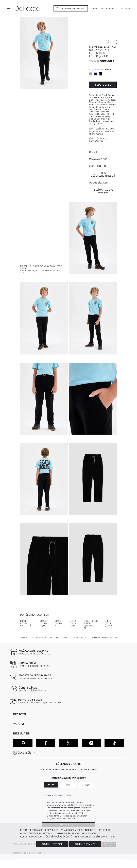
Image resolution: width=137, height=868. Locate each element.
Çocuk (86, 785)
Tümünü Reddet (52, 844)
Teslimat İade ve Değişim (103, 191)
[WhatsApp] (23, 743)
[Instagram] (91, 743)
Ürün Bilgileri (98, 166)
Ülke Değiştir (26, 753)
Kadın (51, 785)
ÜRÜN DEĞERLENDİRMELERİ (103, 174)
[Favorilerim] (108, 8)
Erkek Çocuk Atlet (58, 623)
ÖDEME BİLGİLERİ (99, 183)
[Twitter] (69, 743)
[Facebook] (46, 743)
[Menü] (9, 8)
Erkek (68, 785)
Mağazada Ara (98, 159)
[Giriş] (94, 8)
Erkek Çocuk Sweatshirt (27, 623)
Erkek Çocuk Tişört (44, 623)
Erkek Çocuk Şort (73, 623)
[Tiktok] (114, 743)
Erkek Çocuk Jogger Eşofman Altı (91, 624)
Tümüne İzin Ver (85, 844)
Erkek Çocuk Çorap (108, 623)
